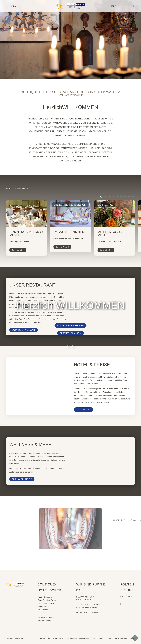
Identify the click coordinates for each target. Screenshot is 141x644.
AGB (109, 638)
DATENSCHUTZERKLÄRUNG (78, 638)
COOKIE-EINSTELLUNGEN (125, 638)
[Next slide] (131, 40)
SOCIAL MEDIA (98, 638)
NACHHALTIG (45, 638)
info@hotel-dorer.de (45, 621)
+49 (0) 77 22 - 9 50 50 (46, 617)
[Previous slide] (10, 40)
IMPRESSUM (58, 638)
